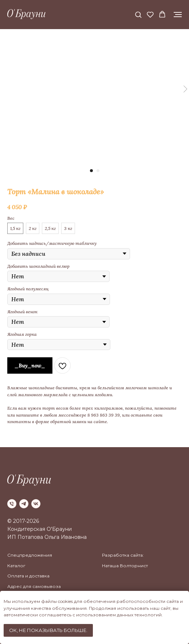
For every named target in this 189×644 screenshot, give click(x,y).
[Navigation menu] (178, 15)
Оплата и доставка (28, 576)
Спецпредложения (30, 555)
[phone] (12, 504)
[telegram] (24, 504)
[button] (138, 14)
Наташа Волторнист (125, 566)
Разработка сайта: (123, 555)
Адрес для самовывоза (34, 586)
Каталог (16, 566)
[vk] (36, 504)
